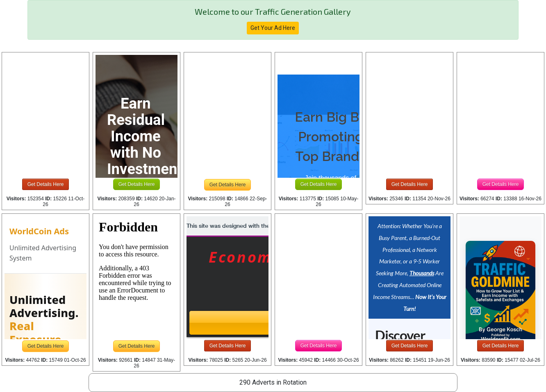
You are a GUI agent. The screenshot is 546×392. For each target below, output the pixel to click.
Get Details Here (46, 184)
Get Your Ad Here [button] (273, 28)
